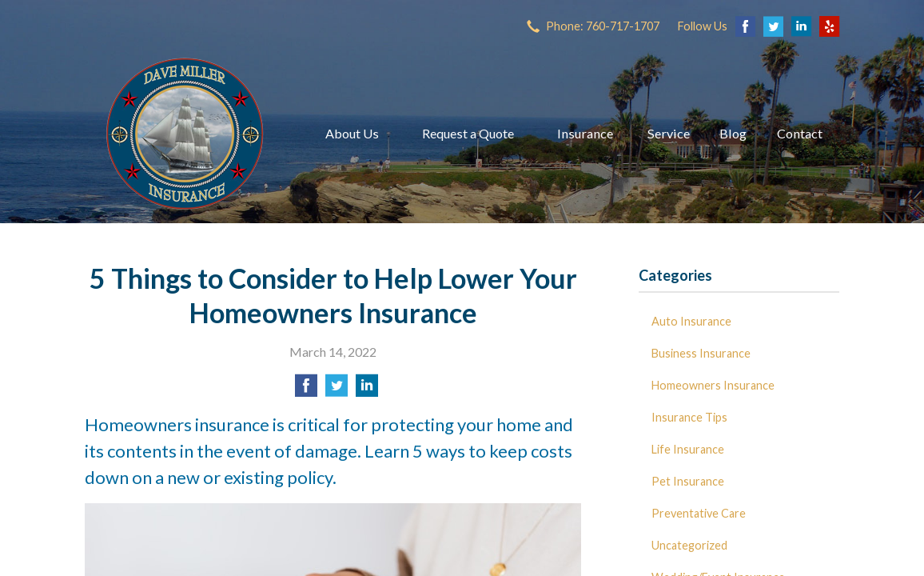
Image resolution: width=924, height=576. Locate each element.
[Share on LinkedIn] (367, 390)
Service (669, 133)
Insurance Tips (689, 417)
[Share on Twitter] (337, 390)
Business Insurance (701, 353)
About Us (352, 133)
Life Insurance (688, 449)
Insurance (585, 133)
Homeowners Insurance (713, 385)
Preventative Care (699, 513)
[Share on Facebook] (306, 390)
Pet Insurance (688, 481)
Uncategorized (689, 545)
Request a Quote (468, 133)
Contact (800, 133)
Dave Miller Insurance (185, 134)
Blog (733, 133)
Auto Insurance (691, 321)
